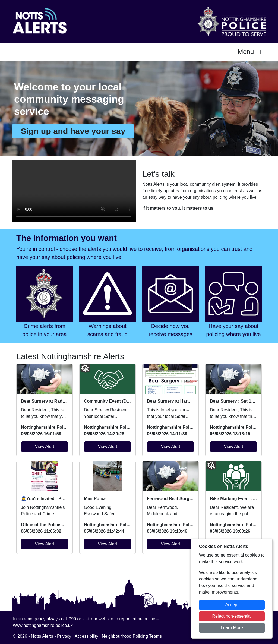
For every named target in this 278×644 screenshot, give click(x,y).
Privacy (64, 636)
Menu (251, 52)
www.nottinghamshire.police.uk (43, 625)
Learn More (232, 628)
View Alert (45, 446)
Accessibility (86, 636)
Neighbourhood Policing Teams (132, 636)
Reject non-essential (232, 616)
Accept (232, 605)
